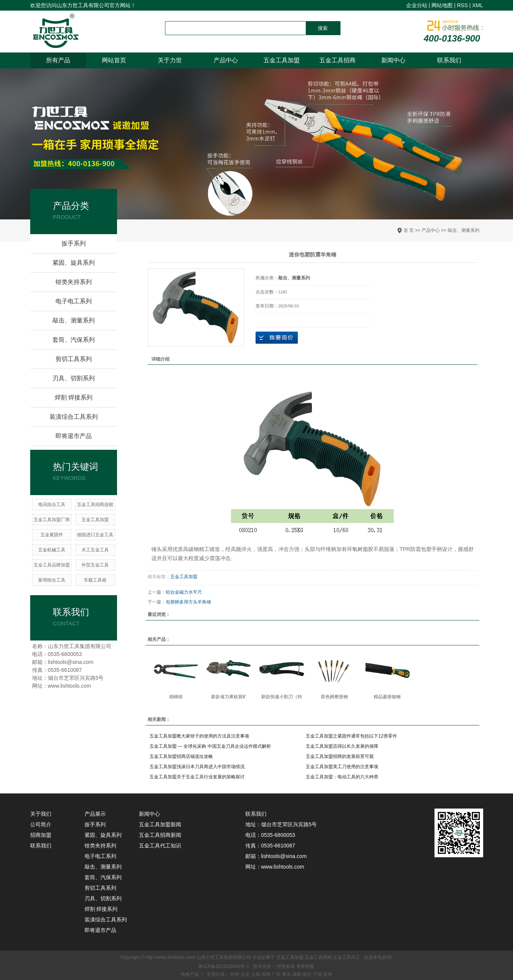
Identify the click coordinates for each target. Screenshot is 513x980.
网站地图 (442, 5)
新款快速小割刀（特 (282, 697)
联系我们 (449, 60)
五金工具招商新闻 (160, 835)
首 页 (409, 230)
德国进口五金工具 (95, 535)
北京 (246, 974)
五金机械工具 (52, 550)
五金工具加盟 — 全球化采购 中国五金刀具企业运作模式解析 (210, 746)
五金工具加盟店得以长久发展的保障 (342, 746)
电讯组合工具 (52, 505)
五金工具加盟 (282, 60)
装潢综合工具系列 (74, 417)
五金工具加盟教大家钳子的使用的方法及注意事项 (199, 736)
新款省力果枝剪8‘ (229, 697)
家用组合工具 (52, 580)
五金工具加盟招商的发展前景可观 (340, 756)
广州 (277, 974)
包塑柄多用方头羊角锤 (188, 602)
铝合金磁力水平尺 (184, 592)
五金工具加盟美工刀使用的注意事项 (342, 767)
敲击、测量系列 (464, 230)
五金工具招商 (337, 60)
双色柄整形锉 (334, 697)
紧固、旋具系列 (74, 263)
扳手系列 (74, 243)
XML (478, 5)
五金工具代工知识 (160, 846)
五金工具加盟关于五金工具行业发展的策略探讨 (197, 777)
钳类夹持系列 (74, 282)
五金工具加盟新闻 (160, 824)
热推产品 (190, 974)
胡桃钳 (176, 697)
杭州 (235, 974)
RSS (462, 5)
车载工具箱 (95, 580)
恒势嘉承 (286, 966)
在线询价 (277, 338)
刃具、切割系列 (74, 378)
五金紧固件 (52, 535)
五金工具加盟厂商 (52, 520)
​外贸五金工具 (95, 565)
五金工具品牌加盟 (52, 565)
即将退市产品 (74, 436)
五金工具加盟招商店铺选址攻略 (181, 756)
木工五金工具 (95, 550)
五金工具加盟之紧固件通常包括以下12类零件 (351, 736)
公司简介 (41, 824)
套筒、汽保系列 (74, 340)
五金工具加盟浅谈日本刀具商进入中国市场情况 (197, 767)
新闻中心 (393, 60)
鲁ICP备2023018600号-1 (224, 966)
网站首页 (114, 60)
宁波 (318, 974)
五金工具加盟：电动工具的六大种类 (342, 777)
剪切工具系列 (74, 359)
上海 (256, 974)
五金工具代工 (347, 957)
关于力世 (170, 60)
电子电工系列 (74, 301)
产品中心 (226, 60)
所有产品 (58, 60)
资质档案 (305, 966)
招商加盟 (41, 835)
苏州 (328, 974)
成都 (297, 974)
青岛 (287, 974)
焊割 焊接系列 (74, 397)
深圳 (266, 974)
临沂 (307, 974)
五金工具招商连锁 (95, 505)
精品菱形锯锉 (387, 697)
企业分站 (417, 5)
